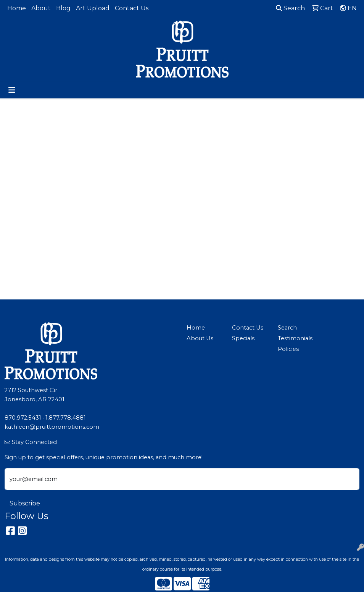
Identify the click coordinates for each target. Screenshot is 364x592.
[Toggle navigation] (12, 90)
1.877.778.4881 (66, 418)
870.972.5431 (23, 418)
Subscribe (25, 503)
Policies (288, 349)
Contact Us (132, 8)
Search (290, 8)
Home (17, 8)
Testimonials (295, 338)
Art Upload (93, 8)
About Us (200, 338)
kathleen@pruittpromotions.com (52, 427)
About (41, 8)
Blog (63, 8)
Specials (243, 338)
